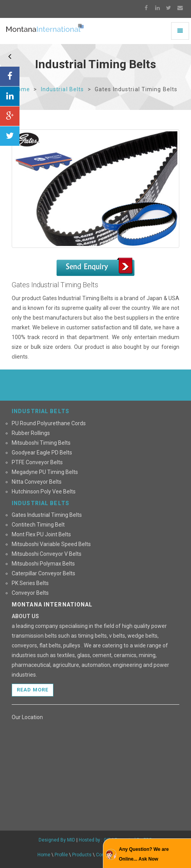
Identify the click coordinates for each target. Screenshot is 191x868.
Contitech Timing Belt (38, 525)
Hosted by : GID (95, 840)
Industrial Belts (63, 89)
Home (22, 89)
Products (82, 855)
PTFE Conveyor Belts (37, 462)
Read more (33, 690)
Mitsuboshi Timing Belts (41, 443)
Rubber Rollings (31, 433)
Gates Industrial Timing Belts (47, 515)
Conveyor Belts (30, 593)
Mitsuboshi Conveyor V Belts (47, 554)
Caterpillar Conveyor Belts (43, 573)
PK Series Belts (30, 583)
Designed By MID (57, 840)
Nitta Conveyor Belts (37, 482)
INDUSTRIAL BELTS (41, 411)
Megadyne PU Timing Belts (45, 472)
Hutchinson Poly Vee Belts (44, 491)
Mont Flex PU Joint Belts (41, 534)
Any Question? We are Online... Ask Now (144, 854)
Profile (61, 855)
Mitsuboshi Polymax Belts (43, 564)
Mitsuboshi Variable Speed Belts (51, 544)
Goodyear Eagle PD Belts (42, 453)
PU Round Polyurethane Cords (49, 423)
